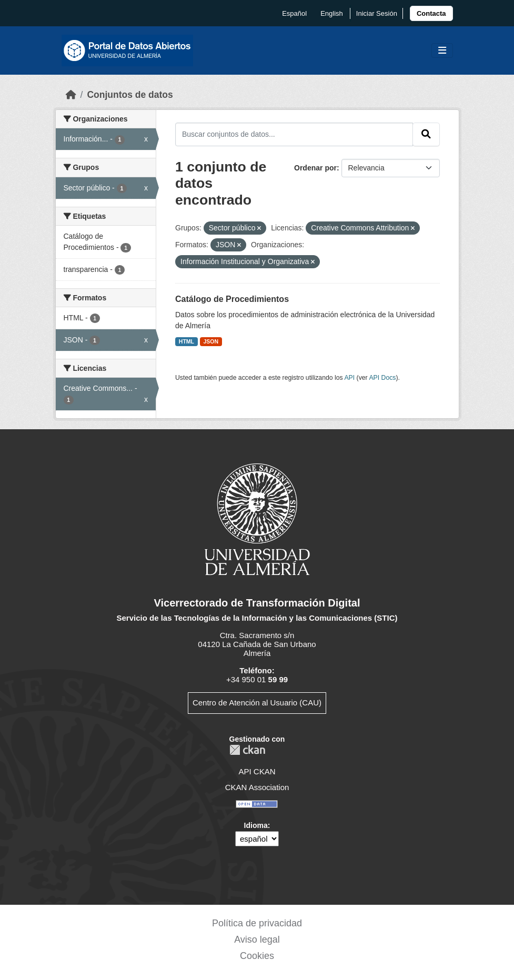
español (294, 13)
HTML (187, 341)
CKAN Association (257, 787)
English (332, 13)
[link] (431, 13)
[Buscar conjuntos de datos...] (294, 134)
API (349, 378)
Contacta (431, 13)
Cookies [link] (257, 956)
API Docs (382, 378)
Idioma (256, 825)
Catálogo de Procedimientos (232, 299)
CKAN (247, 750)
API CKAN (257, 771)
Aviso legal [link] (257, 939)
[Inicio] (71, 95)
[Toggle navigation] (442, 51)
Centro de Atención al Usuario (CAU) (257, 703)
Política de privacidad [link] (257, 923)
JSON (211, 341)
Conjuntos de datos (130, 95)
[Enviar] (426, 134)
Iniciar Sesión (377, 13)
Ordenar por (315, 168)
